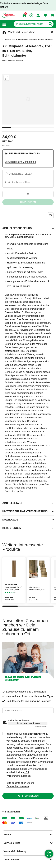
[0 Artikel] (28, 194)
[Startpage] (9, 15)
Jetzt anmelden (28, 796)
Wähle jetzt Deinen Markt (21, 32)
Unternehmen (11, 860)
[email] (28, 710)
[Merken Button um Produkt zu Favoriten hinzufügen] (51, 215)
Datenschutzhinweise (18, 786)
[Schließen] (52, 32)
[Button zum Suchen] (50, 24)
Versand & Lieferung (15, 851)
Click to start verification (28, 723)
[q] (30, 24)
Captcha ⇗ (41, 726)
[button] (4, 24)
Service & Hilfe (12, 843)
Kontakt (8, 835)
